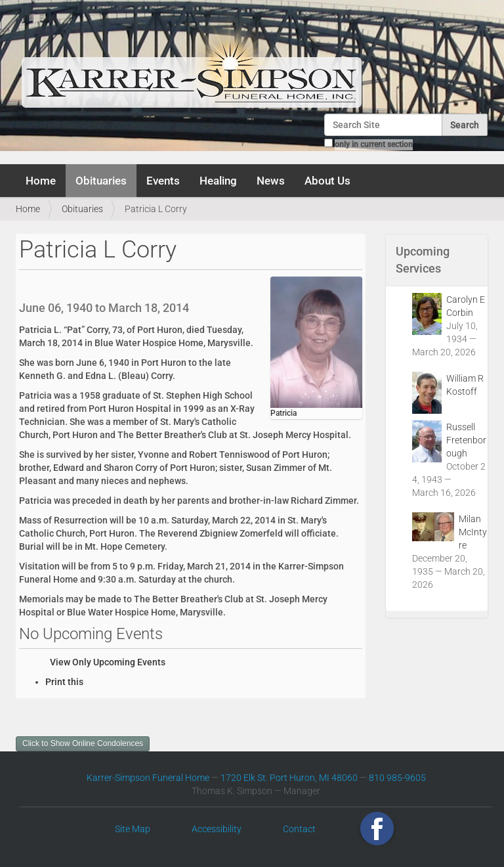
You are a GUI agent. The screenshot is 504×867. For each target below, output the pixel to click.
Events (163, 181)
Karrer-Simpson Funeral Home (148, 778)
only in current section (374, 144)
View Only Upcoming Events (108, 662)
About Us (327, 181)
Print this (64, 682)
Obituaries (101, 181)
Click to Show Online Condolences (83, 744)
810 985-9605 (397, 778)
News (271, 181)
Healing (218, 181)
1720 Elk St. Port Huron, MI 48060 (289, 778)
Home (41, 181)
